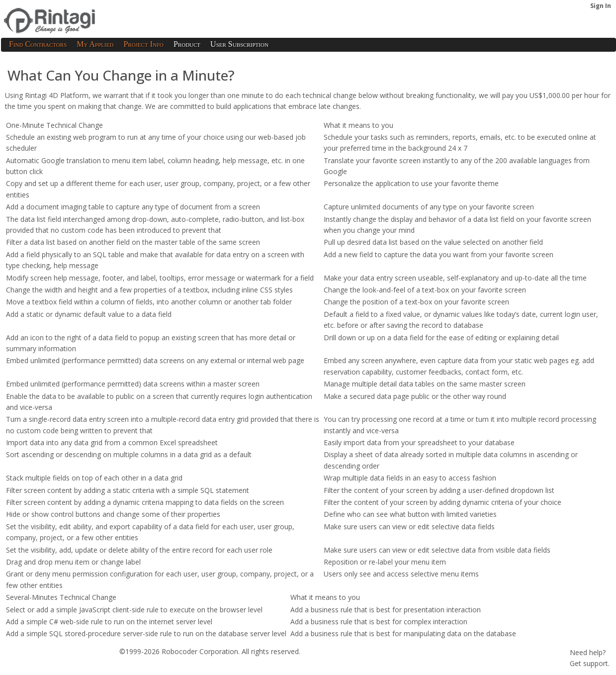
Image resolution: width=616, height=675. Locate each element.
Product (187, 44)
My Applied (95, 44)
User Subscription (239, 44)
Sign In (601, 6)
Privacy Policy (88, 667)
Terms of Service (32, 667)
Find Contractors (38, 44)
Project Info (143, 44)
